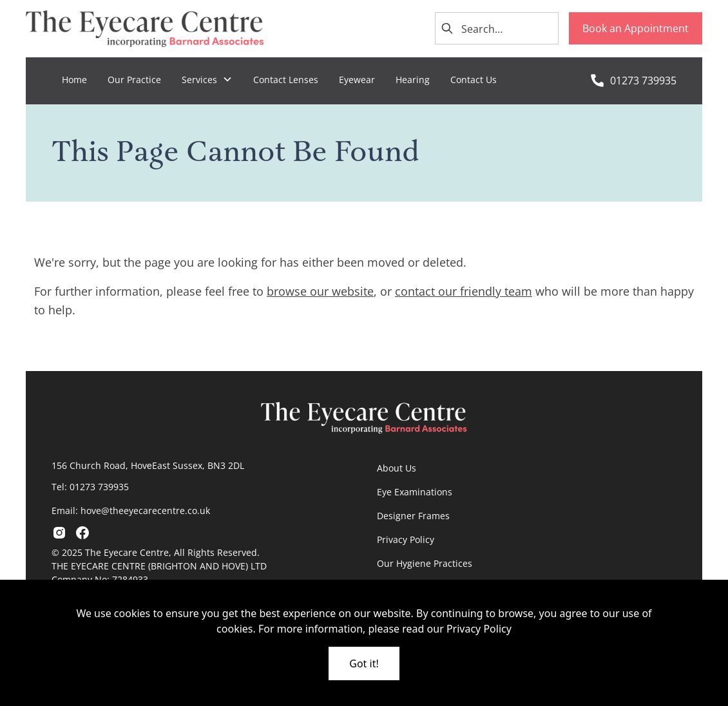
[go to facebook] (82, 533)
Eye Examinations (415, 492)
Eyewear (357, 80)
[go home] (145, 29)
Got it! (364, 663)
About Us (397, 468)
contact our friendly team (464, 291)
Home (74, 80)
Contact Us (474, 80)
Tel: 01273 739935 (90, 487)
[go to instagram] (59, 533)
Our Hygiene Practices (425, 563)
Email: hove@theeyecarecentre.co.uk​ (131, 510)
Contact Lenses (286, 80)
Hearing (413, 80)
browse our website (320, 291)
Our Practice (134, 80)
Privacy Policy (406, 539)
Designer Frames (413, 516)
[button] (207, 80)
